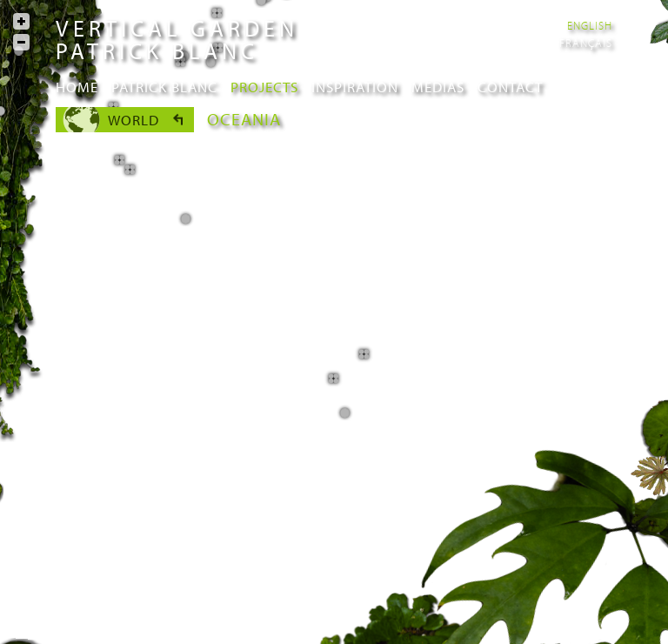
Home (77, 87)
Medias (438, 87)
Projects (264, 87)
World (134, 120)
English (590, 25)
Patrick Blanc (164, 87)
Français (586, 43)
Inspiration (355, 87)
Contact (510, 87)
